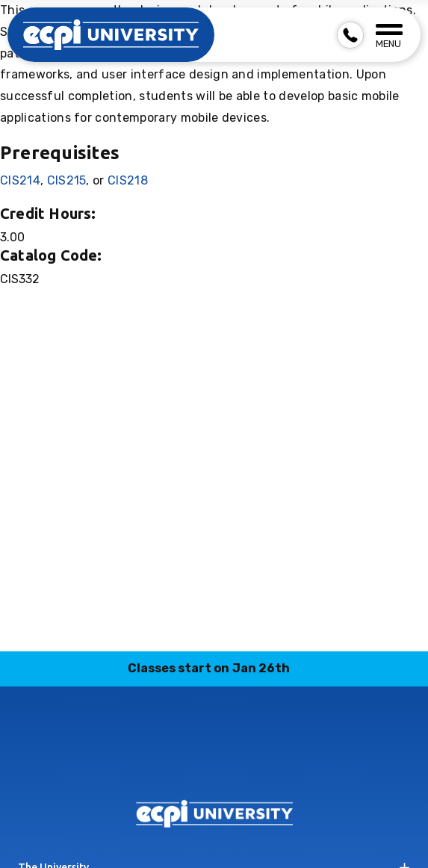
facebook (126, 759)
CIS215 (67, 180)
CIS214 (20, 180)
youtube (302, 759)
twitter (267, 759)
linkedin (196, 759)
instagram (161, 759)
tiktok (232, 759)
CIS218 (128, 180)
